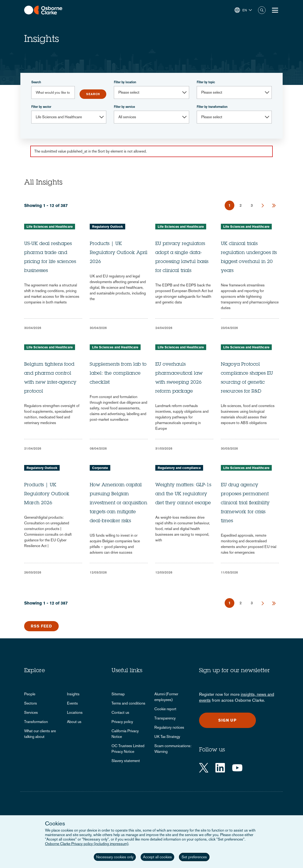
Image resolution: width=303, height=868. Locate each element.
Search (36, 82)
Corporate (100, 468)
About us (74, 722)
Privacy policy (122, 722)
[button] (243, 10)
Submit (93, 94)
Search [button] (262, 10)
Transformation (36, 722)
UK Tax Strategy (167, 737)
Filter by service (124, 107)
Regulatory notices (169, 727)
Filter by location (125, 82)
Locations (75, 712)
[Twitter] (204, 768)
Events (72, 703)
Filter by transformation (212, 107)
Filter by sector (41, 107)
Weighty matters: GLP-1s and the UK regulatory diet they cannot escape (183, 494)
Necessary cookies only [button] (115, 857)
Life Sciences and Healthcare (50, 227)
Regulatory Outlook (107, 227)
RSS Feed (41, 626)
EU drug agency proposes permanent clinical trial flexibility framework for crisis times (245, 503)
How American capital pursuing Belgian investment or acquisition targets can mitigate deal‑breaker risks (118, 503)
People (30, 694)
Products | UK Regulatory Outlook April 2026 (119, 253)
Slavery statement (126, 761)
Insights (73, 694)
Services (31, 712)
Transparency (165, 718)
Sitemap (118, 694)
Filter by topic (206, 82)
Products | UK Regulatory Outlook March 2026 (47, 494)
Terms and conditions (128, 703)
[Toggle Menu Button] (275, 10)
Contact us (120, 712)
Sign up (227, 720)
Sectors (31, 703)
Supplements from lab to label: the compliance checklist (118, 374)
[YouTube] (237, 768)
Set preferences (194, 857)
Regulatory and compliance (179, 468)
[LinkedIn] (220, 768)
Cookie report (165, 709)
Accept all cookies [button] (157, 857)
